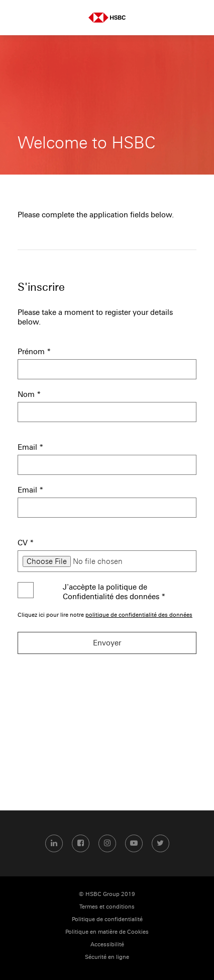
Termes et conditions (107, 907)
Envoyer (107, 643)
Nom (29, 394)
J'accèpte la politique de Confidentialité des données (114, 592)
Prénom (34, 351)
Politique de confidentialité (107, 919)
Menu (18, 18)
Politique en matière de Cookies (107, 932)
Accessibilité (107, 945)
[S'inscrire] (107, 308)
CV (26, 543)
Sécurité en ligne (107, 957)
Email (31, 447)
